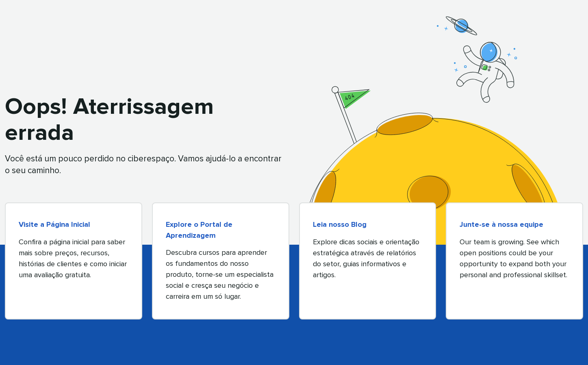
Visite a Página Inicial (54, 225)
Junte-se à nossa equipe (501, 225)
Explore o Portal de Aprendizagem (199, 230)
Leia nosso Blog (340, 225)
